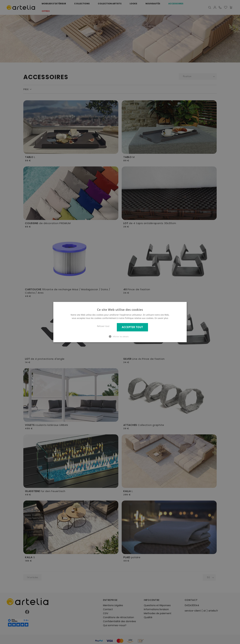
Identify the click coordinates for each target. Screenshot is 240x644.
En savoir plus (161, 318)
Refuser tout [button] (103, 326)
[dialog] (120, 322)
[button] (120, 336)
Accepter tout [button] (132, 327)
